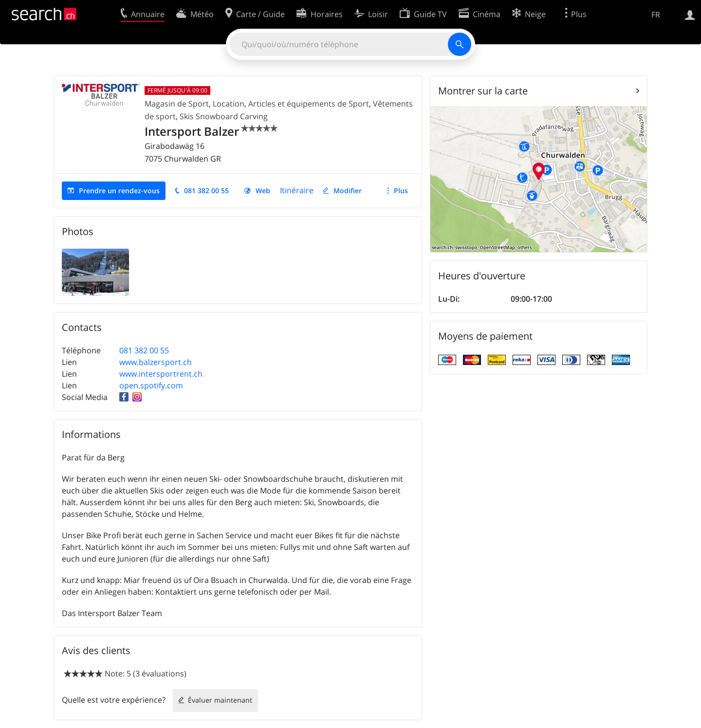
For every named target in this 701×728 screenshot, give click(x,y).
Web (263, 191)
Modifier (348, 191)
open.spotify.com (151, 385)
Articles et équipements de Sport (309, 104)
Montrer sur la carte (483, 91)
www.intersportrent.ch (161, 374)
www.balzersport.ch (156, 362)
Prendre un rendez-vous (119, 191)
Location (229, 104)
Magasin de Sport (177, 104)
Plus (401, 191)
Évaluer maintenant (220, 700)
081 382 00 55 (206, 191)
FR (656, 15)
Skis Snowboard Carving (224, 116)
